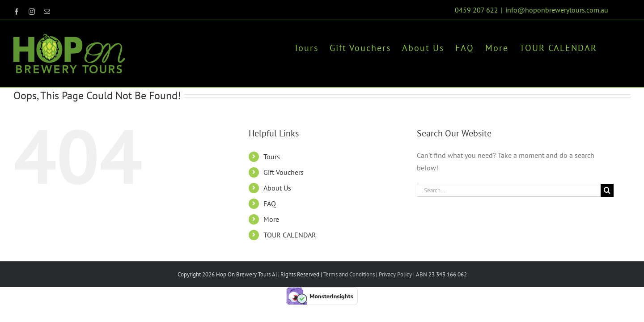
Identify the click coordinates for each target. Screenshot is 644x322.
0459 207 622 (477, 10)
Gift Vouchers (284, 172)
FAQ (270, 203)
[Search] (607, 190)
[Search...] (509, 190)
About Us (277, 188)
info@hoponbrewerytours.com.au (557, 10)
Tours (272, 157)
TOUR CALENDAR (290, 235)
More (271, 219)
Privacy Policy (395, 274)
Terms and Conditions (349, 274)
